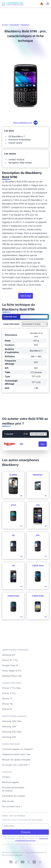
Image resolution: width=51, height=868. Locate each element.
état (26, 434)
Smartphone (14, 25)
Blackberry (25, 25)
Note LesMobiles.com (25, 123)
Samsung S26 (9, 726)
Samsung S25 (9, 737)
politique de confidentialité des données (31, 839)
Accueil (5, 25)
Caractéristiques (11, 324)
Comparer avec (10, 317)
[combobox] (33, 317)
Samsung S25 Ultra (12, 732)
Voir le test (26, 296)
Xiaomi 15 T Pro (10, 660)
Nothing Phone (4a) (12, 676)
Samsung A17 (9, 655)
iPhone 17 (7, 699)
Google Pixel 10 (10, 665)
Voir (43, 444)
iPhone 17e (7, 704)
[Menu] (48, 4)
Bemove (19, 855)
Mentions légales (10, 782)
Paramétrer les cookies (14, 796)
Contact (6, 777)
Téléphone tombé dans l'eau (16, 754)
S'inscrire (25, 832)
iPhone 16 (7, 709)
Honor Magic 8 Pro (12, 671)
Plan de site (8, 801)
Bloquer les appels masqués (16, 760)
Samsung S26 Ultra (12, 721)
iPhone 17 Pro (9, 693)
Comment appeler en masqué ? (18, 749)
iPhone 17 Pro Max (11, 688)
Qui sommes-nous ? (12, 806)
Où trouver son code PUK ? (16, 765)
